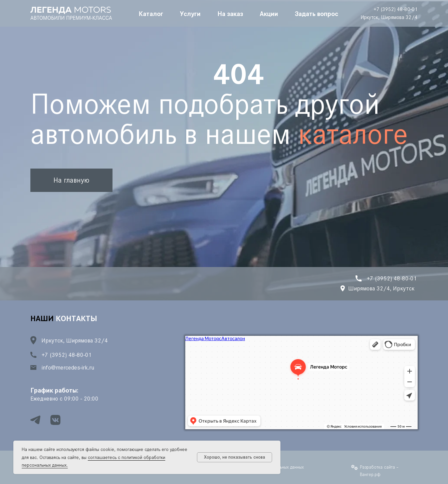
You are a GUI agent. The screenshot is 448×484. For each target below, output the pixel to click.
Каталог (151, 13)
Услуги (190, 13)
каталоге (353, 134)
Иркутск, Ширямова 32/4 (389, 17)
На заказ (230, 13)
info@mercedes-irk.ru (68, 368)
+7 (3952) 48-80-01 (396, 9)
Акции (269, 13)
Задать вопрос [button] (316, 13)
